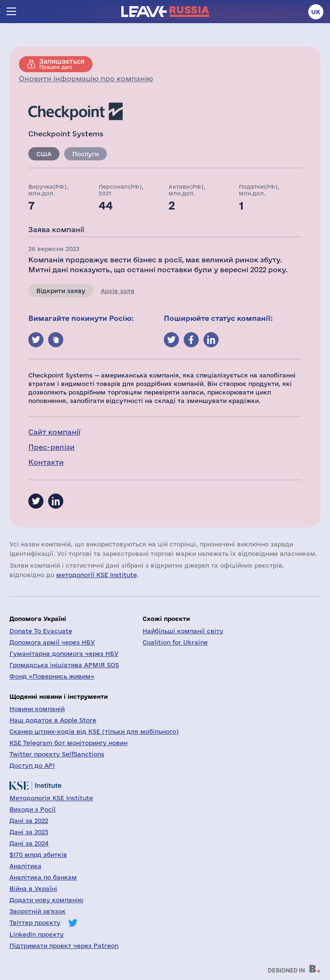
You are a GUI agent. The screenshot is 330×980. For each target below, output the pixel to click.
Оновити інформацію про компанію (86, 79)
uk (316, 12)
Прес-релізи (51, 447)
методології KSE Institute (97, 575)
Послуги (85, 154)
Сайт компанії (54, 432)
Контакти (46, 462)
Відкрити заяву (61, 291)
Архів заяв (118, 291)
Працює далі (62, 64)
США (44, 154)
